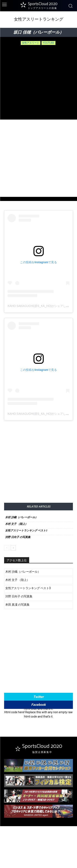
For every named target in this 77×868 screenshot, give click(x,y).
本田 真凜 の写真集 (17, 605)
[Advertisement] (38, 158)
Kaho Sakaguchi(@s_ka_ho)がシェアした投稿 (41, 306)
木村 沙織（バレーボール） (21, 517)
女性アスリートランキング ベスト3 (26, 530)
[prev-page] (7, 548)
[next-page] (13, 548)
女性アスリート (31, 43)
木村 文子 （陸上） (16, 524)
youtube (48, 43)
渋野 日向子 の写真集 (18, 537)
